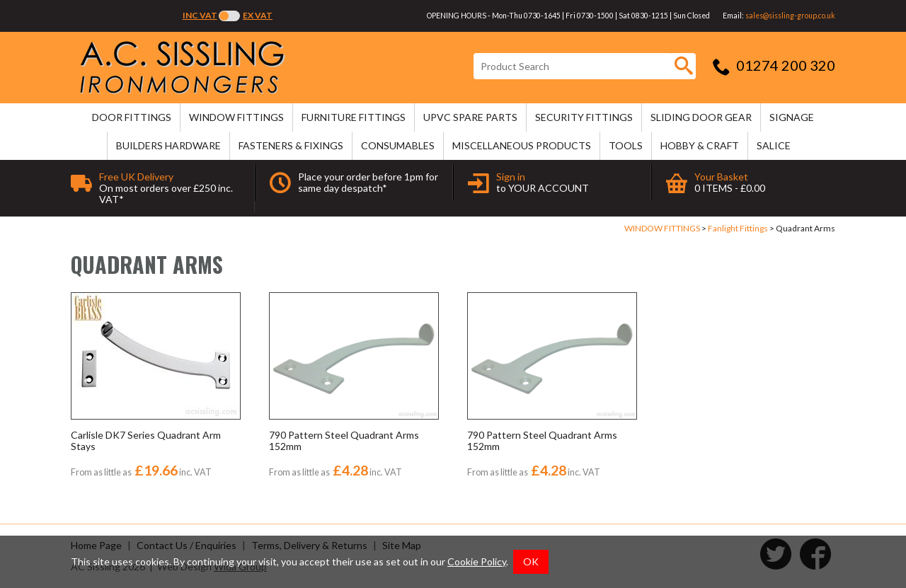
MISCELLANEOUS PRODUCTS (522, 145)
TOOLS (626, 145)
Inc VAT (200, 15)
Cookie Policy (477, 561)
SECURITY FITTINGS (584, 117)
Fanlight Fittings (738, 228)
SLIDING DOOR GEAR (701, 117)
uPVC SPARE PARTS (470, 117)
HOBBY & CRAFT (700, 145)
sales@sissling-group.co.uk (790, 16)
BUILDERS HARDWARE (168, 145)
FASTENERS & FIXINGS (291, 145)
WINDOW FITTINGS (236, 117)
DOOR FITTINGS (132, 117)
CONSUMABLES (398, 145)
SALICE (774, 145)
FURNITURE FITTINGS (354, 117)
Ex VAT (258, 15)
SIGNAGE (792, 117)
